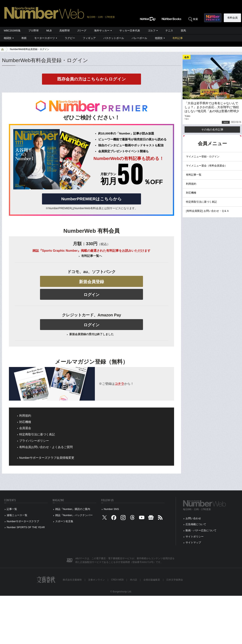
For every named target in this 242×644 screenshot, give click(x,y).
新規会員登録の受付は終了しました (91, 334)
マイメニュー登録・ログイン (203, 157)
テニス (169, 31)
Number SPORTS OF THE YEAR (26, 527)
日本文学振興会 (175, 580)
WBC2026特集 (12, 31)
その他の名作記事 (212, 130)
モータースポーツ (45, 38)
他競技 (159, 38)
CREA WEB (117, 580)
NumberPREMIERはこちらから (91, 199)
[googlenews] (151, 518)
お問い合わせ (193, 518)
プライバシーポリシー (34, 441)
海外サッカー (102, 31)
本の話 (133, 580)
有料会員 (232, 18)
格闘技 (8, 38)
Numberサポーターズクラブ (23, 521)
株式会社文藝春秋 (72, 580)
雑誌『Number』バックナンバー (74, 515)
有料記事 (178, 38)
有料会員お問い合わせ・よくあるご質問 (46, 447)
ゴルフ (152, 31)
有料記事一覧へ (92, 256)
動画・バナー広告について (201, 530)
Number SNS (111, 509)
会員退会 (25, 428)
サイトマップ (193, 542)
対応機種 (25, 422)
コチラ (119, 384)
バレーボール (139, 38)
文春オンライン (96, 580)
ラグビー (70, 38)
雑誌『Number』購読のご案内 (73, 509)
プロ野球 (33, 31)
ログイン (91, 295)
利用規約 (25, 416)
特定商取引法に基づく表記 (37, 434)
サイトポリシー (195, 537)
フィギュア (89, 38)
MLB (49, 31)
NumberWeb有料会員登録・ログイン (30, 49)
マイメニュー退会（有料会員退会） (207, 166)
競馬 (183, 31)
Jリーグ (82, 31)
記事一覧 (12, 509)
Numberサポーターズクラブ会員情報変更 (47, 458)
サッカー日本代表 (130, 31)
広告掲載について (196, 524)
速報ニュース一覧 (17, 515)
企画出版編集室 (152, 580)
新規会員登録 (91, 282)
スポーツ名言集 (64, 521)
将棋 (24, 38)
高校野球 (65, 31)
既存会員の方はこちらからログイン (92, 79)
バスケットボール (114, 38)
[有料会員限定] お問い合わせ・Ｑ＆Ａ (208, 211)
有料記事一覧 (194, 175)
